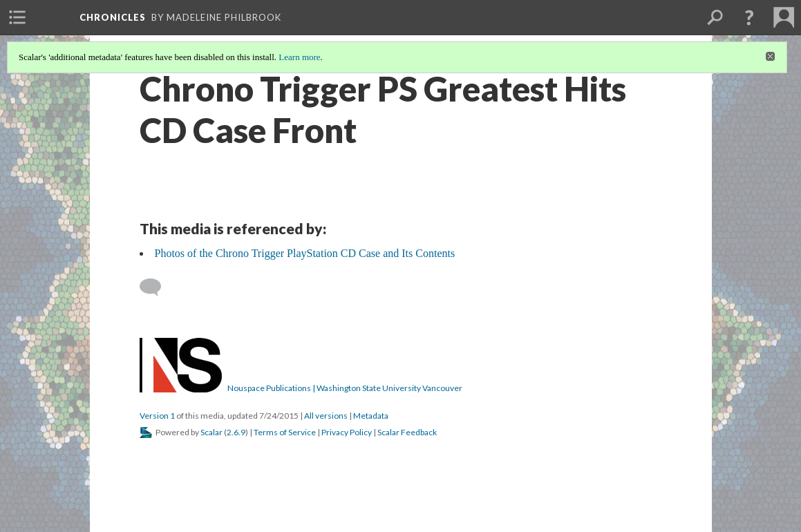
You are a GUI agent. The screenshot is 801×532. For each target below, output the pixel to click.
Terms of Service (285, 432)
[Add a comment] (157, 287)
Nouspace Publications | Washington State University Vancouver (345, 388)
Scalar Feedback (407, 432)
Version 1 (157, 416)
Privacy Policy (347, 432)
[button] (749, 17)
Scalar (211, 432)
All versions (326, 416)
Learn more (299, 57)
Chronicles (113, 17)
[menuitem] (17, 17)
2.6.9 (236, 432)
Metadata (371, 416)
